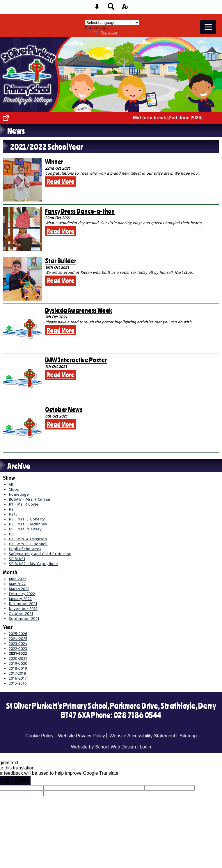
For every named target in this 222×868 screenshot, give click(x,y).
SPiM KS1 (17, 559)
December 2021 (23, 604)
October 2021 (21, 614)
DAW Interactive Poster (76, 360)
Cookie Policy (39, 736)
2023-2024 (18, 644)
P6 (11, 534)
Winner (54, 162)
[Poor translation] (21, 781)
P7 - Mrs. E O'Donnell (28, 544)
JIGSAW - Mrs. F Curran (29, 499)
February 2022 (22, 594)
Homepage (19, 494)
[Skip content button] (97, 8)
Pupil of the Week (25, 549)
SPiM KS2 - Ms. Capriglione (33, 564)
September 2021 (24, 619)
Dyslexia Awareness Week (79, 310)
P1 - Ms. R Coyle (24, 504)
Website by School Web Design (104, 747)
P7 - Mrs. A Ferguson (28, 539)
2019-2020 (18, 663)
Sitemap (188, 736)
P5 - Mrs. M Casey (25, 529)
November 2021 (23, 609)
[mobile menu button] (208, 27)
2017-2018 (17, 673)
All (11, 484)
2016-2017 (18, 678)
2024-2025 (18, 639)
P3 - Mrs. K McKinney (28, 524)
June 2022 (17, 579)
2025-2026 (18, 634)
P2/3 (13, 514)
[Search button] (111, 8)
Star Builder (61, 261)
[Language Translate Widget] (112, 23)
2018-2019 (18, 668)
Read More (61, 182)
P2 (11, 509)
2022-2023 (18, 649)
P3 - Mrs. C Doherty (27, 519)
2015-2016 (18, 683)
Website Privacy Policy (81, 736)
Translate (102, 33)
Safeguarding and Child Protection (40, 554)
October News (64, 409)
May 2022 (17, 584)
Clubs (14, 489)
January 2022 (20, 599)
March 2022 (19, 589)
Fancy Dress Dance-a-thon (80, 211)
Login (145, 747)
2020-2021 (18, 659)
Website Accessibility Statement (142, 736)
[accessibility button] (125, 8)
